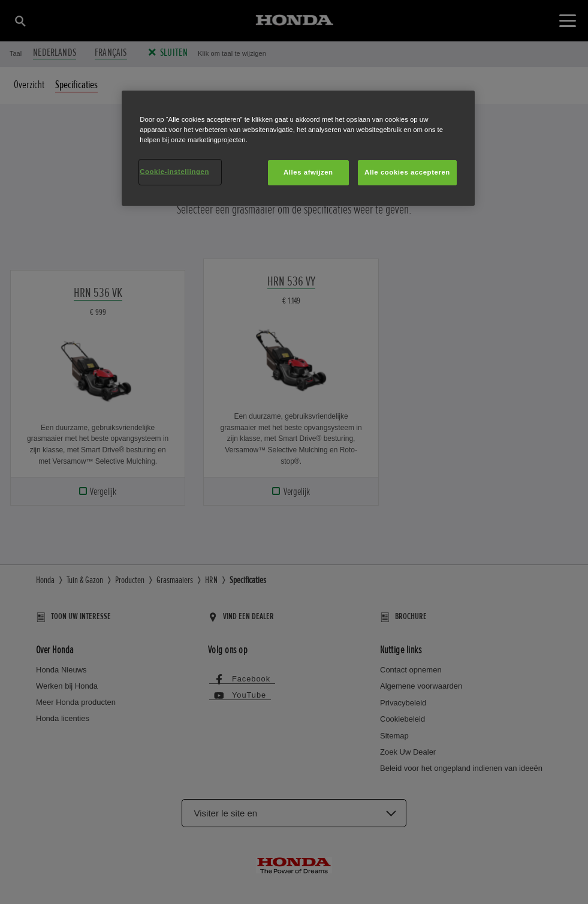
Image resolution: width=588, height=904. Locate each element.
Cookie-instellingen (174, 172)
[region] (298, 148)
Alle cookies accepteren (407, 172)
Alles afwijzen (308, 172)
